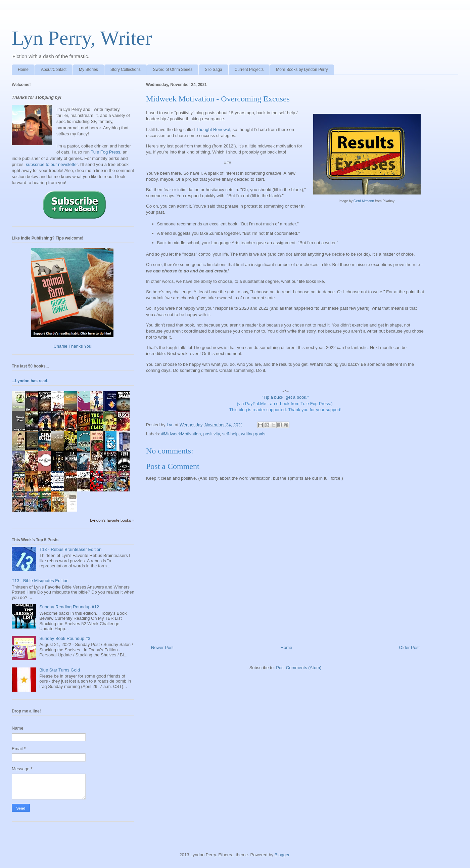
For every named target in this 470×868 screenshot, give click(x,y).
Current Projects (249, 70)
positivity (212, 434)
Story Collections (126, 70)
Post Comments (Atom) (299, 668)
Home (23, 70)
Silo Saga (213, 70)
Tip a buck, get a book (285, 397)
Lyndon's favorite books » (112, 520)
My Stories (88, 70)
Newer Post (162, 647)
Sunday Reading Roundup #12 (69, 607)
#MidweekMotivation (181, 434)
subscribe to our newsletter (52, 164)
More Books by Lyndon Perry (302, 70)
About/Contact (54, 70)
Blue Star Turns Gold (60, 670)
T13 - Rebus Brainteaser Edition (70, 549)
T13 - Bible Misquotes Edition (40, 581)
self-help (230, 434)
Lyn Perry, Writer (82, 38)
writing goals (253, 434)
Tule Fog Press (105, 152)
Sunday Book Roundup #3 (65, 638)
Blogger (282, 855)
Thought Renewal (213, 129)
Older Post (409, 647)
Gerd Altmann (364, 201)
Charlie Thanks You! (73, 346)
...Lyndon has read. (30, 381)
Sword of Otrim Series (173, 70)
